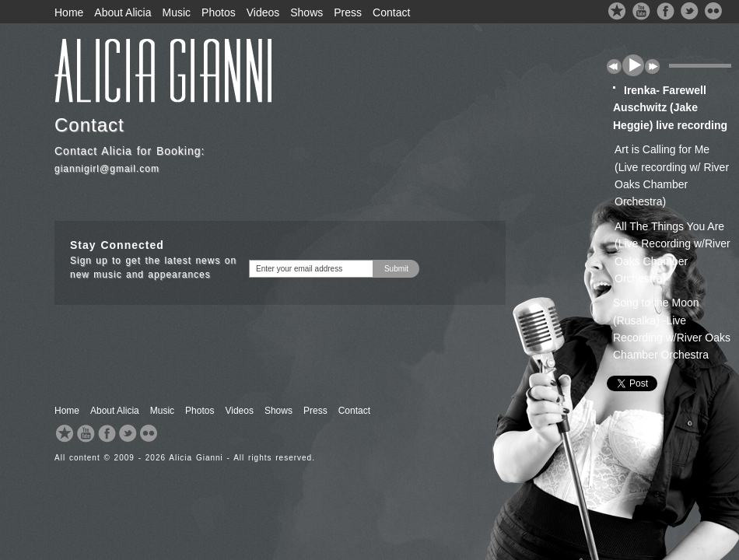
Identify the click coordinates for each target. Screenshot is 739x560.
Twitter (690, 11)
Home (69, 12)
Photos (219, 12)
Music (177, 12)
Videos (263, 12)
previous (614, 66)
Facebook (665, 11)
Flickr (713, 11)
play (633, 65)
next (652, 66)
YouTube (641, 11)
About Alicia (123, 12)
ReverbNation (617, 11)
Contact (391, 12)
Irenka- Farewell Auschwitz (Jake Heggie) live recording (670, 108)
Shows (306, 12)
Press (348, 12)
